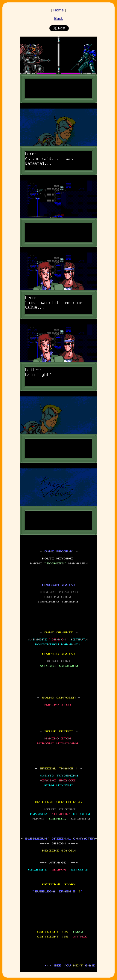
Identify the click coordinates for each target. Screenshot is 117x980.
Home (58, 10)
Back (58, 18)
